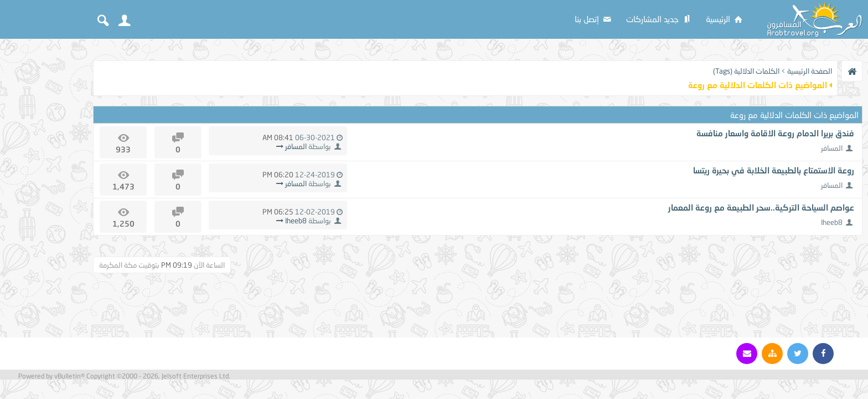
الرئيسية (725, 19)
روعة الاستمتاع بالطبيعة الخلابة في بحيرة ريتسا (774, 170)
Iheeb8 (832, 222)
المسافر (832, 148)
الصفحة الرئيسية (810, 71)
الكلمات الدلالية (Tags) (746, 71)
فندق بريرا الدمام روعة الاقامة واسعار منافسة (775, 133)
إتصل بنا (594, 19)
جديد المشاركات (659, 19)
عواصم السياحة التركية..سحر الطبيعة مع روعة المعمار (761, 207)
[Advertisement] (44, 212)
